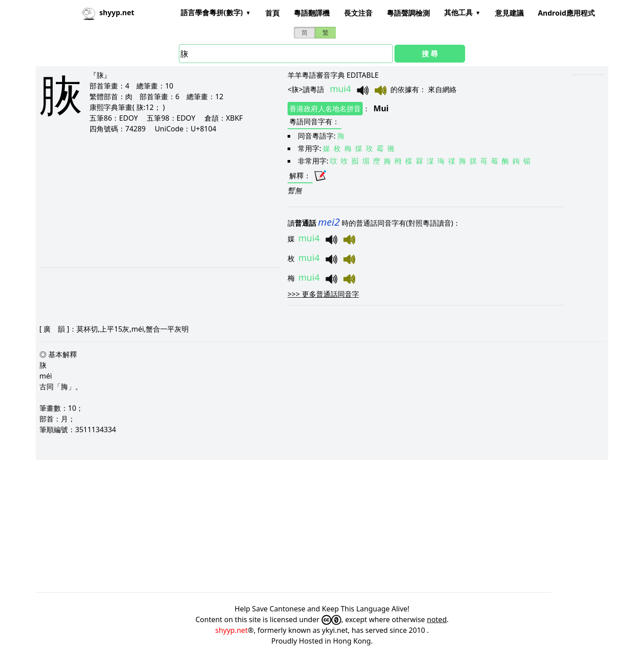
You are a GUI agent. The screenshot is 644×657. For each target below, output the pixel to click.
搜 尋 (430, 54)
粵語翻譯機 (312, 13)
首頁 (272, 13)
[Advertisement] (144, 200)
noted (437, 619)
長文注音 (358, 13)
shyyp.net (231, 630)
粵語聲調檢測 (408, 13)
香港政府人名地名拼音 (325, 109)
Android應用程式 (566, 13)
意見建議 (509, 13)
